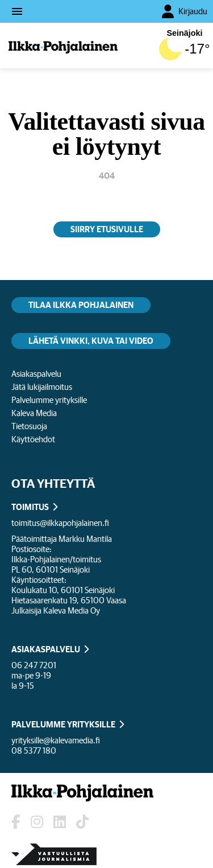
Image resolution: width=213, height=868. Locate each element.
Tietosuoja (29, 426)
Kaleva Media (34, 413)
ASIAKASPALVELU (46, 649)
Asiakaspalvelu (36, 374)
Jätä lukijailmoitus (42, 387)
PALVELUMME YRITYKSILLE (63, 724)
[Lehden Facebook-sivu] (16, 822)
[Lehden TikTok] (82, 822)
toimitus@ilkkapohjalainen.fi (60, 523)
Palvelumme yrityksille (49, 400)
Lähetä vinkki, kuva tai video (91, 341)
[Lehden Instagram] (37, 822)
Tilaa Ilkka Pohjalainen (81, 305)
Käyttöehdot (33, 439)
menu (17, 11)
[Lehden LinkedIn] (60, 822)
